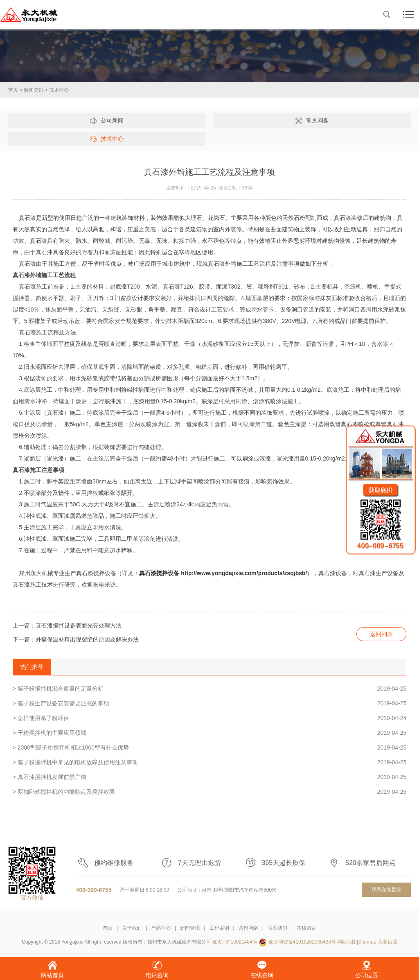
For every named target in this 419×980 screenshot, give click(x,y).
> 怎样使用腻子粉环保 (210, 718)
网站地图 (347, 942)
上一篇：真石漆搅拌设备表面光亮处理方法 (67, 625)
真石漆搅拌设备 (159, 573)
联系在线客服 (386, 890)
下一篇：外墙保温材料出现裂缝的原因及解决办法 (76, 639)
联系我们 (277, 928)
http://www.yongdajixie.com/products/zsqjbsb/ (244, 573)
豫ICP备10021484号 (235, 942)
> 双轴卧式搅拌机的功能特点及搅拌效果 (210, 792)
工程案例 (219, 928)
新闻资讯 (34, 90)
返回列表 (381, 634)
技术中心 (59, 90)
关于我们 (132, 928)
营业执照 (387, 942)
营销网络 (248, 928)
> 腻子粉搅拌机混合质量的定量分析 (210, 689)
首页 (13, 90)
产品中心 (161, 928)
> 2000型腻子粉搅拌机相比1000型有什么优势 (210, 747)
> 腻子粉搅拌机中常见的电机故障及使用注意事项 (210, 762)
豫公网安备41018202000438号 (302, 942)
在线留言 (306, 928)
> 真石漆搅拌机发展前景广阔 (210, 777)
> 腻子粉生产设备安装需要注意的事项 (210, 703)
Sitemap (367, 942)
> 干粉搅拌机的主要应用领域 (210, 733)
